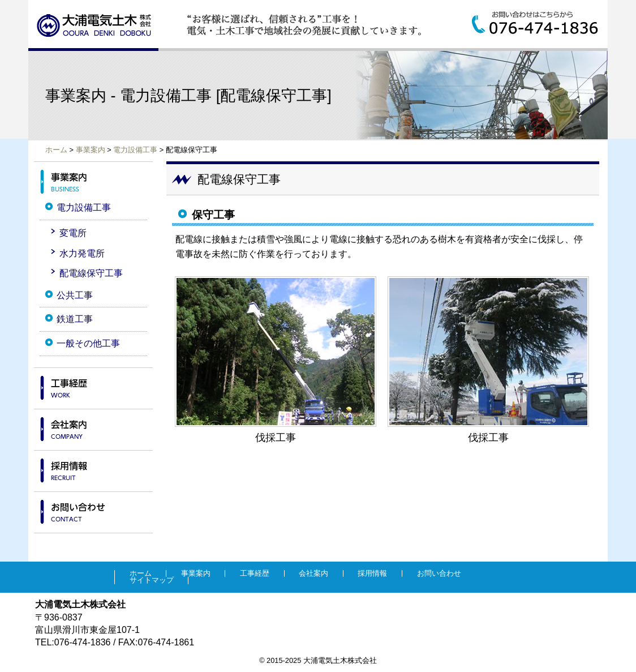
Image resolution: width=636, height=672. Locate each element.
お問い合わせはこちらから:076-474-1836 (540, 23)
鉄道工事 (75, 319)
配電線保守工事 (91, 273)
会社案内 (93, 426)
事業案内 (91, 150)
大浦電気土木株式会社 (94, 25)
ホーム (56, 150)
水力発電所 (82, 253)
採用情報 (93, 468)
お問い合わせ (93, 509)
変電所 (73, 233)
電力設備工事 (135, 150)
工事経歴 (93, 385)
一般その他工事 (88, 343)
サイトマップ (152, 581)
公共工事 (75, 295)
